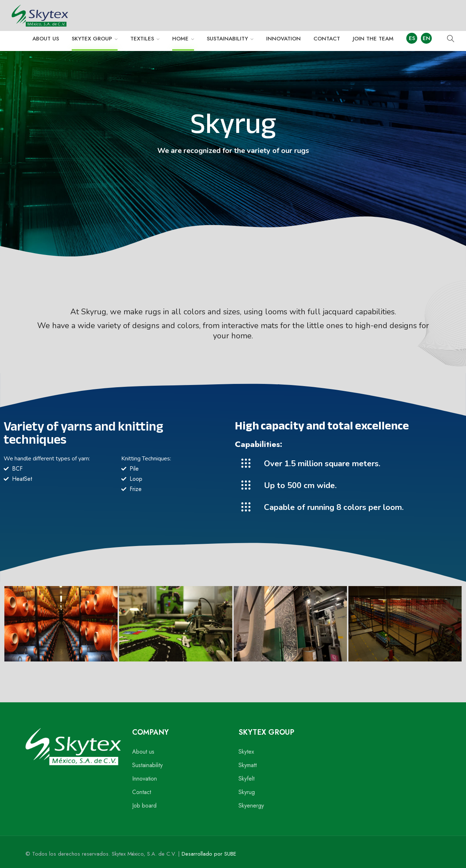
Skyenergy (251, 806)
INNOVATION (283, 39)
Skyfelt (246, 779)
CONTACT (327, 39)
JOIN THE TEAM (373, 39)
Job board (144, 806)
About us (143, 752)
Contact (142, 792)
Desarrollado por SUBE (209, 854)
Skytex (246, 752)
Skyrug (247, 792)
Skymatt (248, 765)
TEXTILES (142, 39)
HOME (180, 39)
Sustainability (147, 765)
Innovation (145, 779)
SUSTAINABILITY (227, 39)
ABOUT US (46, 39)
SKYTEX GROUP (92, 39)
